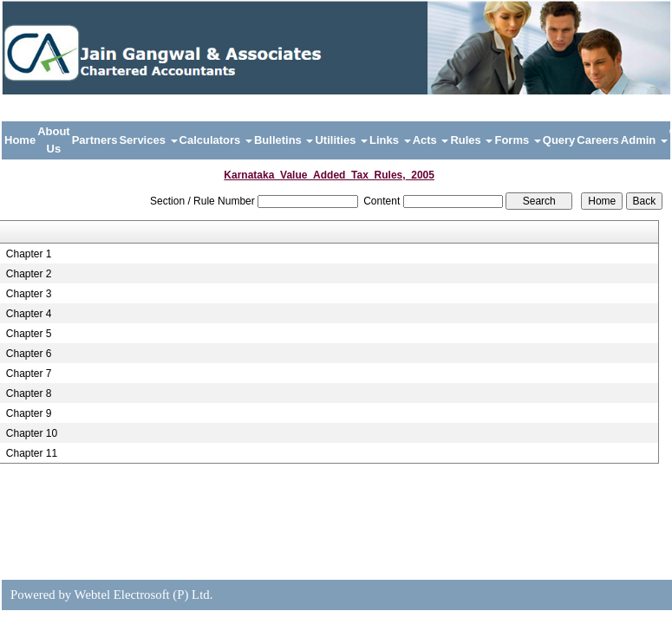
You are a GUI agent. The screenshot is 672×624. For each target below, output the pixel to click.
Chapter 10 (32, 433)
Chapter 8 (29, 393)
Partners (95, 140)
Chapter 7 (29, 374)
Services (148, 140)
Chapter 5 (29, 334)
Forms (517, 140)
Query (559, 140)
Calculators (216, 140)
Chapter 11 (32, 453)
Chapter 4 (29, 314)
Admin (644, 140)
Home (20, 140)
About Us (54, 140)
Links (390, 140)
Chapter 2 (29, 274)
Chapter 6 (29, 354)
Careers (597, 140)
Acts (431, 140)
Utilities (341, 140)
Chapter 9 (29, 413)
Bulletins (284, 140)
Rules (471, 140)
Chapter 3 (29, 294)
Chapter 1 (29, 254)
